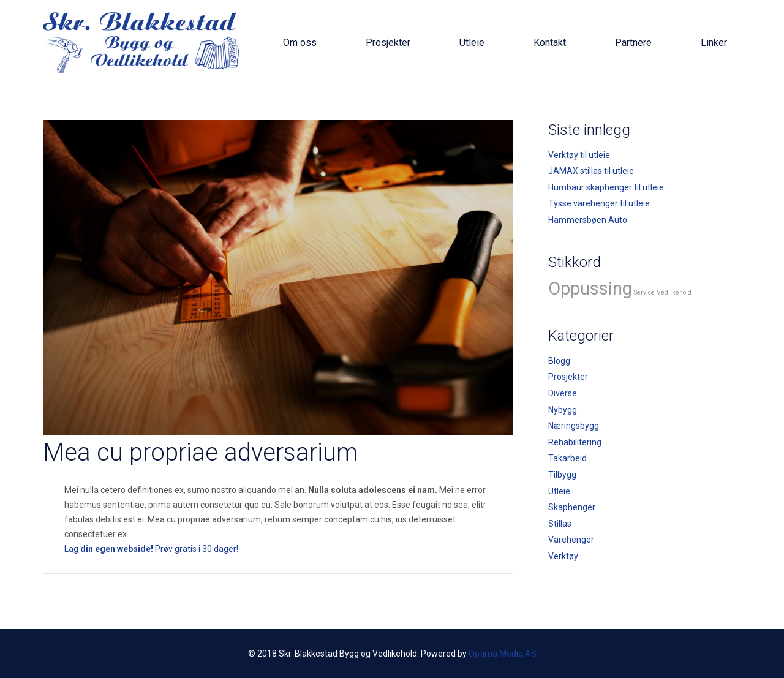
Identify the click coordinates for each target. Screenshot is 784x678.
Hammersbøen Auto (588, 220)
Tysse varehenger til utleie (599, 203)
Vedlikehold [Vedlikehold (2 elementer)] (674, 292)
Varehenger (571, 540)
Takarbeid (567, 458)
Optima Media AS (503, 654)
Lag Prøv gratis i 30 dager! (151, 549)
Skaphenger (572, 507)
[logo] (141, 43)
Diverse (563, 393)
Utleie (559, 491)
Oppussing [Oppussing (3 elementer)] (590, 288)
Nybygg (563, 410)
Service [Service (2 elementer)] (644, 292)
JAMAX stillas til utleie (591, 171)
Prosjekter (568, 377)
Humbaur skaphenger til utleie (606, 187)
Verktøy (563, 556)
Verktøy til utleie (579, 155)
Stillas (560, 524)
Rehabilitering (575, 442)
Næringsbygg (574, 426)
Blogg (559, 361)
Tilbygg (562, 475)
